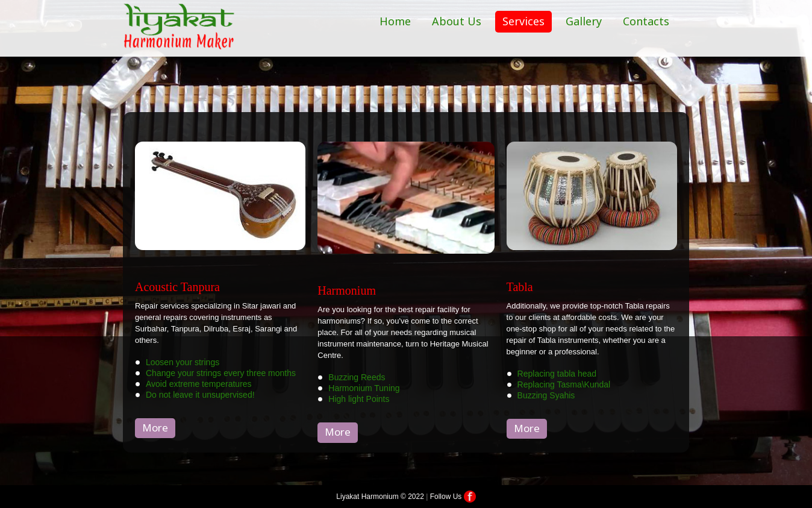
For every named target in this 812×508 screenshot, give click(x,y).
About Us (457, 21)
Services (523, 21)
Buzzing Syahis (546, 395)
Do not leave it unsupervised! (200, 395)
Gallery (584, 21)
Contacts (646, 21)
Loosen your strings (183, 362)
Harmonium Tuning (364, 388)
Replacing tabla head (557, 374)
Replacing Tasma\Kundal (564, 384)
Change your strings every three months (221, 373)
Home (395, 21)
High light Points (359, 399)
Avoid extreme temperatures (199, 384)
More (155, 428)
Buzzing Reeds (357, 377)
